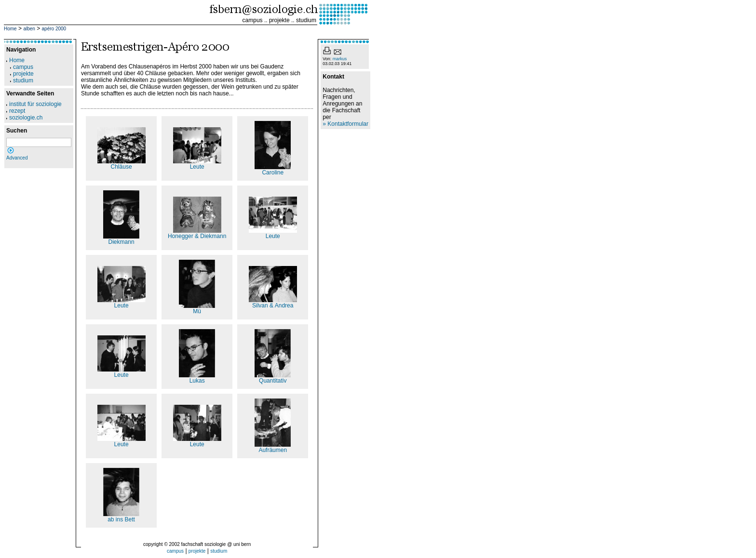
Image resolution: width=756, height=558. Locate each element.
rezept (16, 111)
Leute (197, 164)
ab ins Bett (121, 517)
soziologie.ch (24, 118)
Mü (197, 309)
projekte (279, 20)
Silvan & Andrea (273, 303)
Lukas (197, 378)
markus (340, 59)
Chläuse (121, 164)
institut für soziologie (34, 104)
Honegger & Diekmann (197, 233)
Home (10, 29)
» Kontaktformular (345, 124)
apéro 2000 (54, 29)
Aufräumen (273, 447)
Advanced (17, 158)
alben (29, 29)
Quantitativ (273, 378)
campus (253, 20)
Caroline (273, 170)
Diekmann (121, 239)
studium (306, 20)
